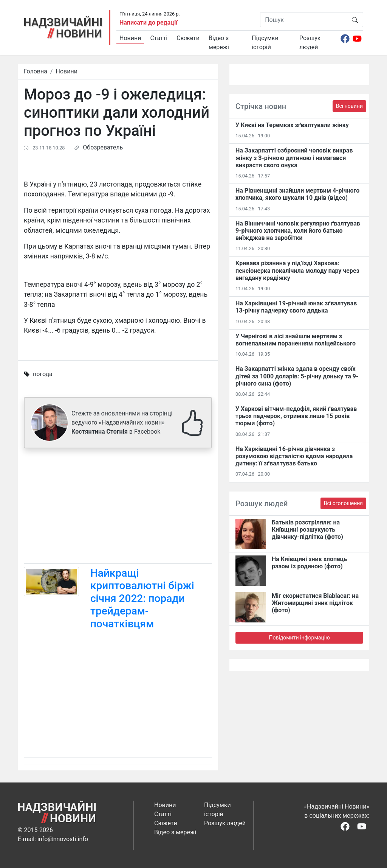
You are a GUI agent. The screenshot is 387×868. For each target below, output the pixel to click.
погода (43, 374)
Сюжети (188, 38)
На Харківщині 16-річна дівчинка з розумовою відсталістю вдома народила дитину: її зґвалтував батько (294, 456)
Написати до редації (149, 23)
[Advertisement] (118, 507)
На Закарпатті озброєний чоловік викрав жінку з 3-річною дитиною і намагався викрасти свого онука (294, 158)
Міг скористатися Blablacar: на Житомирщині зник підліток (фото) (315, 603)
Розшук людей (310, 43)
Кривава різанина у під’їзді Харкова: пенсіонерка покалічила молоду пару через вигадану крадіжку (297, 270)
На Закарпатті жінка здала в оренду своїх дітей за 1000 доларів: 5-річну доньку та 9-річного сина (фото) (297, 376)
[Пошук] (304, 20)
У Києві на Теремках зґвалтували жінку (292, 125)
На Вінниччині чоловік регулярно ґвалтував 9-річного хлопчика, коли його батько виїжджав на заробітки (298, 231)
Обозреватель (103, 147)
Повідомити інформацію (299, 638)
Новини (130, 38)
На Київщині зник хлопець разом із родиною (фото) (309, 563)
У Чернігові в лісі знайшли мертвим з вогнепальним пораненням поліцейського (296, 340)
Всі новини (349, 106)
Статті (159, 38)
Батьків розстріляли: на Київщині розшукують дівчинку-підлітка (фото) (307, 530)
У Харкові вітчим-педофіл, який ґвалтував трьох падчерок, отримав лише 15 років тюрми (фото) (296, 416)
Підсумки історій (265, 43)
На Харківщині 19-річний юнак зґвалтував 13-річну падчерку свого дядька (296, 307)
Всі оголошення (343, 503)
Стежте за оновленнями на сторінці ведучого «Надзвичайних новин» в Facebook (122, 422)
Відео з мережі (219, 43)
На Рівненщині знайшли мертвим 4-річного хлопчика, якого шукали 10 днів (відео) (297, 194)
